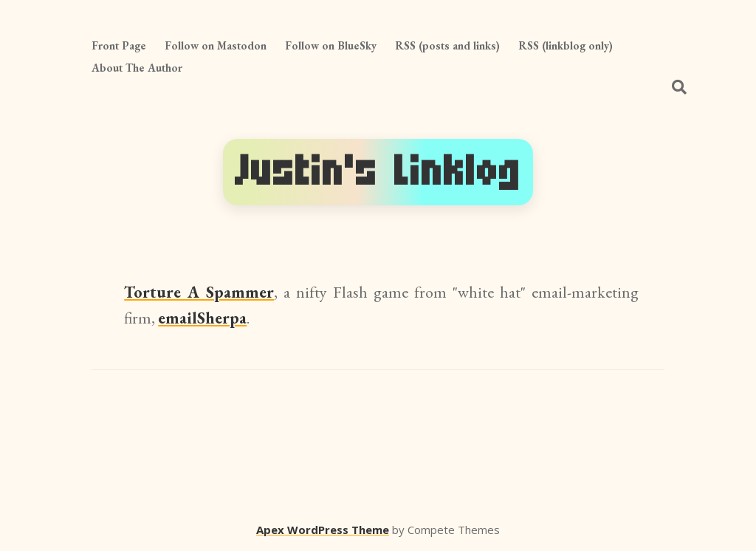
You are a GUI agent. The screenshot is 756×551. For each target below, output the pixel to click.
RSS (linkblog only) (566, 45)
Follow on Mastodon (216, 45)
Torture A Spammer (199, 292)
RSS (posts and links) (447, 45)
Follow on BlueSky (331, 45)
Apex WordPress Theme (323, 530)
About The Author (137, 68)
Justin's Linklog (378, 172)
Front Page (119, 45)
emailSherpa (202, 318)
